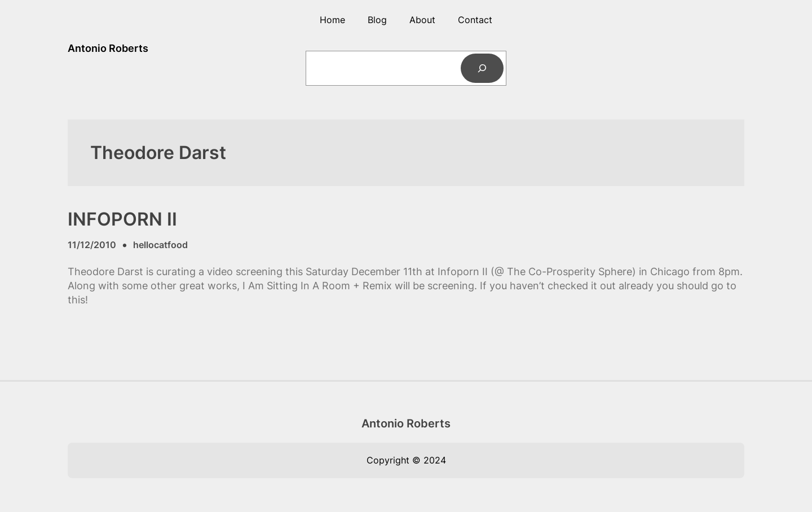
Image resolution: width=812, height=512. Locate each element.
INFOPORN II (122, 219)
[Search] (482, 68)
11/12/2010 (92, 245)
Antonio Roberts (108, 48)
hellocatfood (160, 245)
